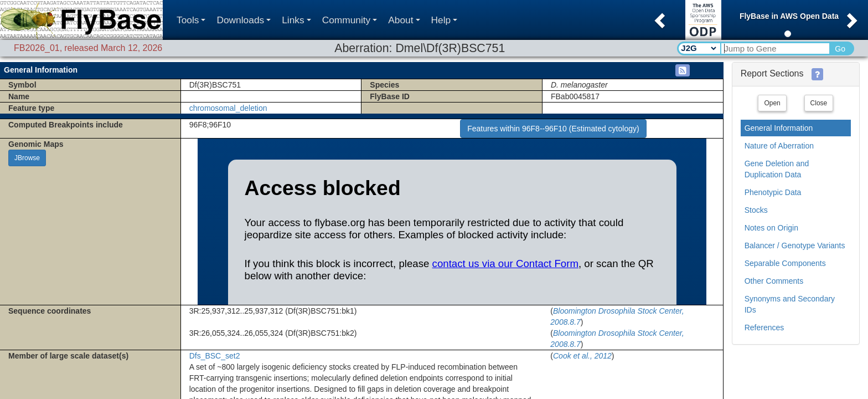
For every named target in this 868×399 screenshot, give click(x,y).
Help (445, 20)
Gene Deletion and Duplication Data (777, 169)
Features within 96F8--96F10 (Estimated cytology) (553, 129)
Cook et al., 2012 (582, 356)
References (764, 328)
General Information (779, 128)
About (404, 20)
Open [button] (772, 103)
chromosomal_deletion (228, 108)
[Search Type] (698, 48)
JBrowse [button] (27, 158)
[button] (658, 17)
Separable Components (785, 263)
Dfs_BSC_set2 (215, 356)
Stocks (756, 210)
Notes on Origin (771, 228)
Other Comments (774, 281)
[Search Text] (775, 48)
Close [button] (819, 103)
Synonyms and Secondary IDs (790, 304)
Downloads (244, 20)
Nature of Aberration (779, 146)
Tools (191, 20)
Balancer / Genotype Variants (795, 245)
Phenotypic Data (773, 192)
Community (350, 20)
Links (296, 20)
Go (840, 49)
